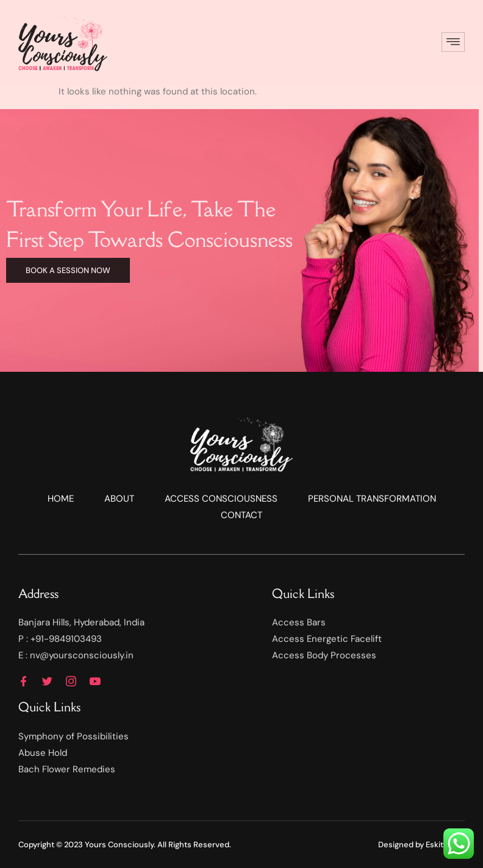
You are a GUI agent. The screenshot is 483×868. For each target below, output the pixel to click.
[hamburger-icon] (453, 42)
